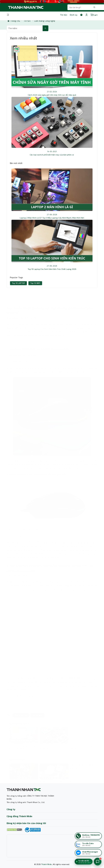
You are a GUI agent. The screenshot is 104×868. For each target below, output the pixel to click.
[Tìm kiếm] (45, 28)
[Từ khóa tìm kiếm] (25, 28)
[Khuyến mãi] (81, 15)
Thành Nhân (47, 864)
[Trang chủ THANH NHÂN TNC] (26, 7)
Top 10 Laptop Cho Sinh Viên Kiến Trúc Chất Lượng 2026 (52, 273)
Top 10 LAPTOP (18, 287)
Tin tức (64, 15)
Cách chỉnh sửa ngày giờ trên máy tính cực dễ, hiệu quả (52, 99)
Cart (94, 15)
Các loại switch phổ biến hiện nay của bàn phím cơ (52, 159)
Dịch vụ (74, 15)
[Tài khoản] (87, 15)
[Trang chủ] (14, 21)
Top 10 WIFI (35, 287)
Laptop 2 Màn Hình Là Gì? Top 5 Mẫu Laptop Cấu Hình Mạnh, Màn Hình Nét (52, 222)
